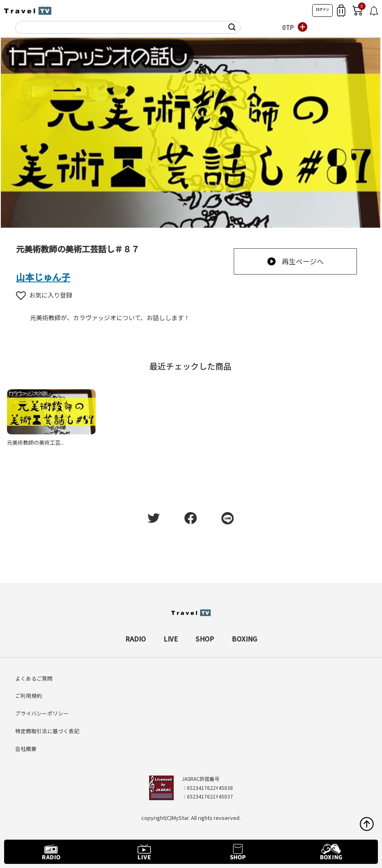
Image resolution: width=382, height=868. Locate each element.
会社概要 (26, 749)
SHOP (205, 639)
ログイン (322, 9)
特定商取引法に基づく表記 (47, 731)
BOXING (244, 639)
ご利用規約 (29, 696)
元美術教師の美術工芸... (36, 442)
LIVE (171, 639)
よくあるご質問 (34, 678)
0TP (288, 27)
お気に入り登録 (44, 295)
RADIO (136, 639)
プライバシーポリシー (42, 713)
